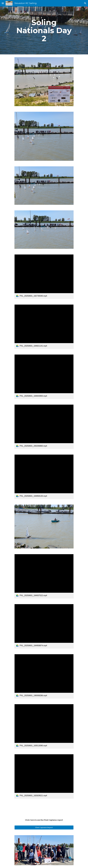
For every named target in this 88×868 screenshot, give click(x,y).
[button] (3, 3)
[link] (44, 277)
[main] (44, 30)
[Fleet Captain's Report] (44, 827)
